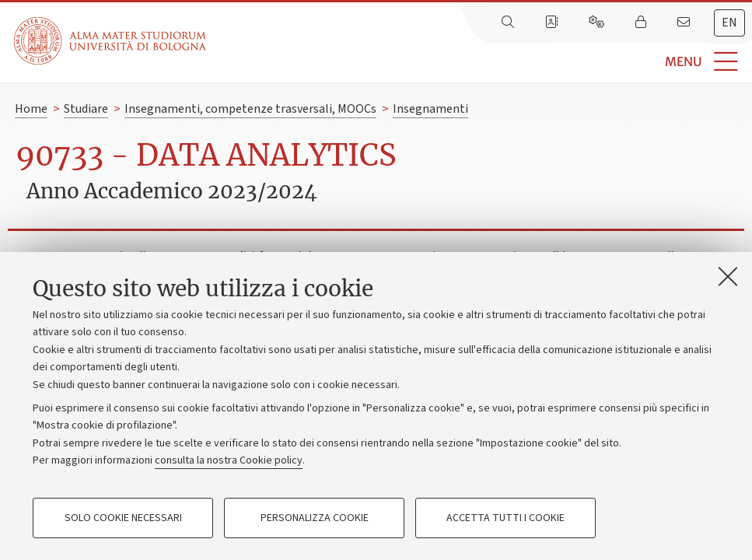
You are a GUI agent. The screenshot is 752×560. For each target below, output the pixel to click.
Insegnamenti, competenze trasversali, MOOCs (250, 109)
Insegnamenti (430, 109)
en (729, 23)
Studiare (86, 109)
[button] (479, 62)
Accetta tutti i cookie (505, 518)
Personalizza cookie (315, 518)
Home (31, 109)
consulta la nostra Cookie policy (229, 460)
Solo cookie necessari (123, 518)
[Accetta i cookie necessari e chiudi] (728, 276)
